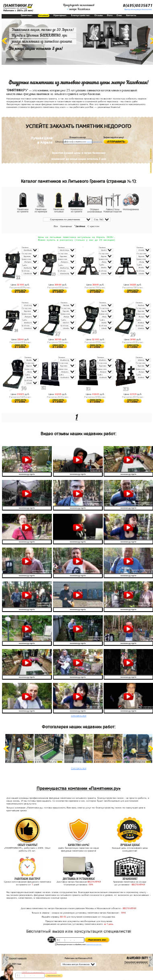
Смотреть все (79, 716)
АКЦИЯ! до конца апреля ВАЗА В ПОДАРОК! (39, 972)
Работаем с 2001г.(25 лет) (18, 10)
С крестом (93, 226)
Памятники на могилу (15, 8)
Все (56, 226)
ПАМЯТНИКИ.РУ (18, 6)
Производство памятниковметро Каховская (79, 7)
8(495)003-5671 (137, 959)
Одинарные (66, 226)
